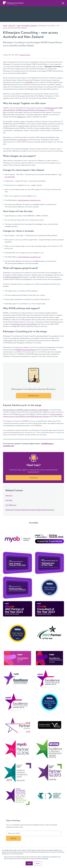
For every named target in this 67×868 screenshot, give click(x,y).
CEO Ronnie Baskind (12, 277)
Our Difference (11, 505)
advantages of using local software (24, 324)
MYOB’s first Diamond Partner (26, 350)
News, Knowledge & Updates (27, 26)
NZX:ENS (29, 82)
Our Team (9, 500)
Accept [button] (29, 863)
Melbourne (21, 117)
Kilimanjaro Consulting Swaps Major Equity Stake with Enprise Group (30, 510)
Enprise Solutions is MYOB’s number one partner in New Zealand (26, 410)
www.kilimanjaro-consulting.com (29, 200)
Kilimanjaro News (25, 55)
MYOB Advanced (51, 108)
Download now (33, 396)
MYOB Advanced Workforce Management (31, 110)
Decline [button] (38, 863)
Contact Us (34, 478)
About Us (12, 26)
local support (22, 140)
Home (5, 26)
